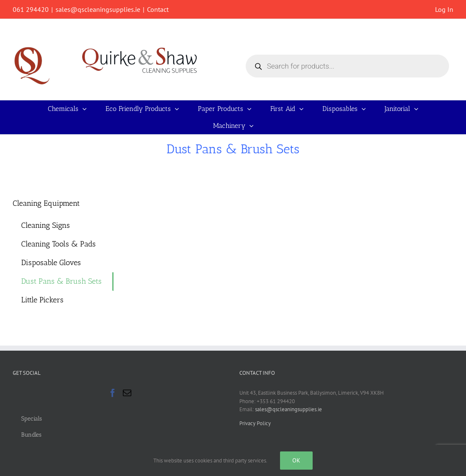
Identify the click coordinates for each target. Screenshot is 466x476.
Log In (444, 9)
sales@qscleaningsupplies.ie (98, 9)
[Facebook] (113, 393)
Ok (296, 460)
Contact (158, 9)
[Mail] (127, 393)
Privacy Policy (255, 423)
